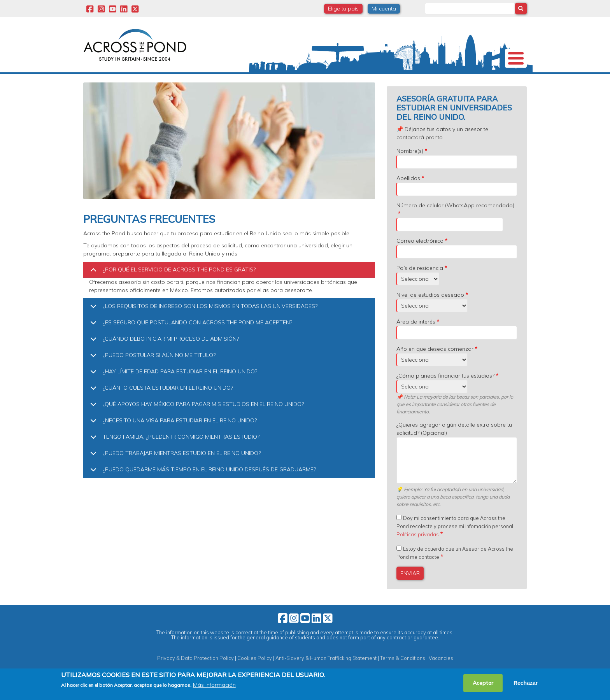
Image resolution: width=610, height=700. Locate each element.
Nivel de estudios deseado (430, 309)
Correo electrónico (420, 255)
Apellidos (408, 192)
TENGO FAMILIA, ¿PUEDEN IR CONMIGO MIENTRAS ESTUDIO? (174, 453)
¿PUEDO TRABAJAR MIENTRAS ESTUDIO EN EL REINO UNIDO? (174, 470)
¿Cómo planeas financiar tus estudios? (445, 390)
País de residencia (420, 282)
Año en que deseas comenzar (435, 363)
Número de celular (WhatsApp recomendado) (455, 219)
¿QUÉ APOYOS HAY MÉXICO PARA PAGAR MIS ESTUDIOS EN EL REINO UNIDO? (196, 421)
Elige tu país (343, 9)
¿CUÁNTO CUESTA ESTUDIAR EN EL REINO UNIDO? (160, 404)
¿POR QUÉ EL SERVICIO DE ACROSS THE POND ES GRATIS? (172, 286)
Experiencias (400, 80)
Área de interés (416, 336)
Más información (214, 685)
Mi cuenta (384, 9)
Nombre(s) (410, 165)
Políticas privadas (418, 548)
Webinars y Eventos (338, 80)
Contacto (482, 80)
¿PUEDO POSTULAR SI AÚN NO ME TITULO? (152, 372)
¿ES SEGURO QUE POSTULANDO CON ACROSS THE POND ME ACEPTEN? (190, 339)
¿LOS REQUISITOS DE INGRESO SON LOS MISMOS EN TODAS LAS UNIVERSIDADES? (202, 323)
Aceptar (483, 683)
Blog (443, 80)
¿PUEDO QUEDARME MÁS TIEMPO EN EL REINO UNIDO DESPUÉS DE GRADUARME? (202, 486)
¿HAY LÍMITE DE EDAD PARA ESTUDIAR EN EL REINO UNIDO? (172, 388)
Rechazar (526, 683)
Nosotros (105, 80)
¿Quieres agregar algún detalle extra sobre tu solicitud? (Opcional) (454, 443)
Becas (203, 80)
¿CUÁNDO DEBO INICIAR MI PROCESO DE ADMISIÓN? (163, 355)
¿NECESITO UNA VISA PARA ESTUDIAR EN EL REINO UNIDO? (172, 437)
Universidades (157, 80)
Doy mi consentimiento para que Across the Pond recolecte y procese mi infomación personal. (455, 540)
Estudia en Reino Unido (262, 79)
